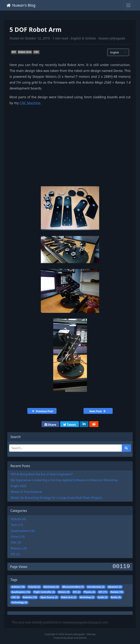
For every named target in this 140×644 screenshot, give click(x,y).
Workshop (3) (87, 597)
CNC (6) (15, 597)
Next (97, 411)
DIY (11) (103, 592)
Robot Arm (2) (69, 597)
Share (50, 425)
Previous (43, 411)
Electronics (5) (51, 587)
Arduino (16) (18, 587)
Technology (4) (19, 602)
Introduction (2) (96, 587)
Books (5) (116, 597)
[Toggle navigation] (128, 5)
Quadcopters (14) (21, 592)
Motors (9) (64, 592)
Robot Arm (25, 52)
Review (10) (117, 592)
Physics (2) (90, 592)
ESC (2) (77, 592)
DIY (14, 52)
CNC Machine (30, 103)
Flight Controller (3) (44, 592)
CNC (36, 52)
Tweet (70, 425)
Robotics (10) (30, 597)
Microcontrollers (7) (73, 587)
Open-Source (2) (49, 597)
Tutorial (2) (34, 587)
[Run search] (126, 448)
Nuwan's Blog (21, 5)
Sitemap (91, 634)
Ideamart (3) (115, 587)
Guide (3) (103, 597)
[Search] (66, 448)
